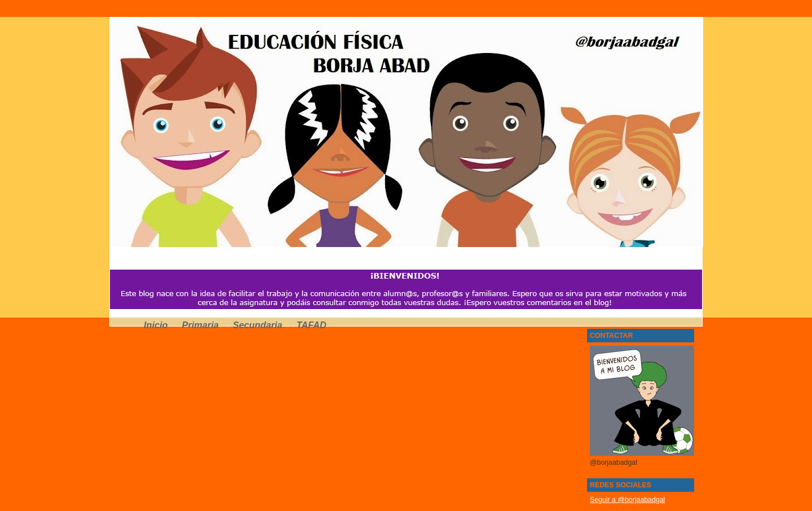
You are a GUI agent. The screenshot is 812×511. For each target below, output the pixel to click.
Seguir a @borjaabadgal (627, 500)
